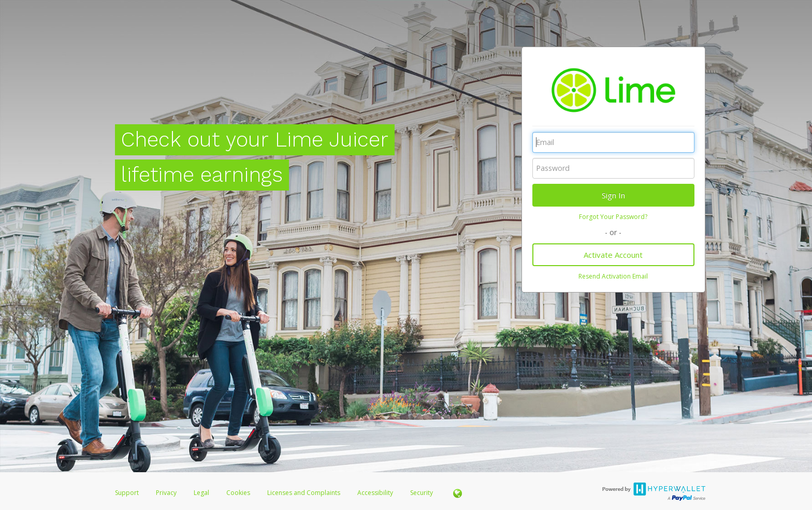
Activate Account (613, 255)
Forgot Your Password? (613, 217)
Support (127, 493)
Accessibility (375, 493)
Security (422, 493)
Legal (201, 493)
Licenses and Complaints (304, 493)
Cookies (238, 493)
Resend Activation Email (613, 276)
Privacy (166, 493)
